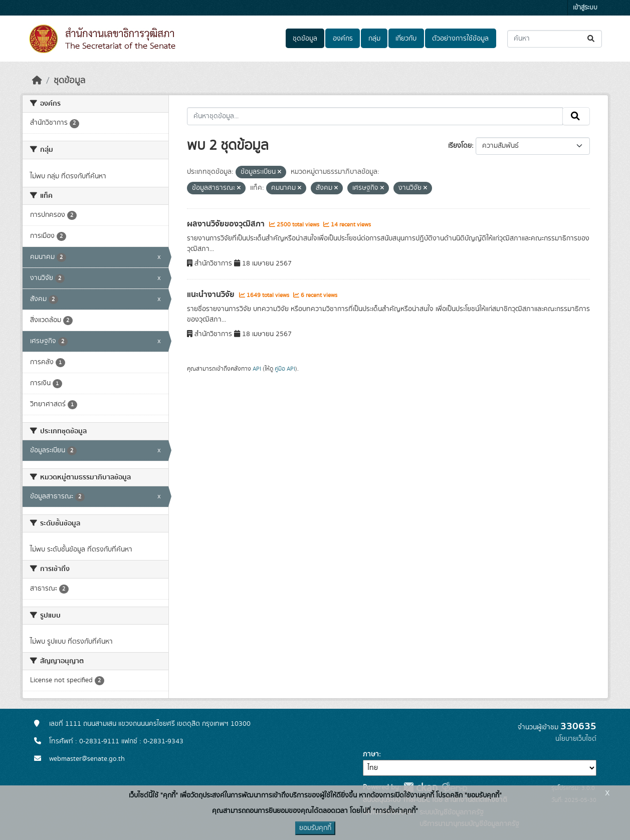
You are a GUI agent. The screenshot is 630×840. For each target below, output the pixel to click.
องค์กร (343, 39)
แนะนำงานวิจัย (212, 295)
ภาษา (371, 754)
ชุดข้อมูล (305, 39)
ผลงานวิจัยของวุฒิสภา (227, 224)
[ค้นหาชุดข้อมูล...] (555, 39)
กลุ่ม (374, 39)
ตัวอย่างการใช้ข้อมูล (460, 39)
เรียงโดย (460, 146)
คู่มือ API (285, 369)
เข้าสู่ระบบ (585, 8)
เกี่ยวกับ (406, 39)
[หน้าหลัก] (37, 81)
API (257, 369)
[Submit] (592, 39)
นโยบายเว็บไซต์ (576, 739)
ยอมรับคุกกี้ (315, 828)
